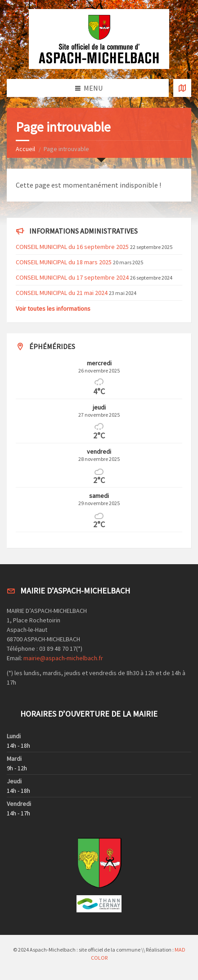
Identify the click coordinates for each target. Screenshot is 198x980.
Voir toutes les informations (53, 308)
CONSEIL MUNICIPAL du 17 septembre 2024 (72, 277)
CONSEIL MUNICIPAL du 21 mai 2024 (62, 293)
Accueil (25, 149)
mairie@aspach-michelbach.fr (63, 658)
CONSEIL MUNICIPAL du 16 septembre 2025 (72, 247)
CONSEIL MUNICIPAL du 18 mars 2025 (64, 262)
